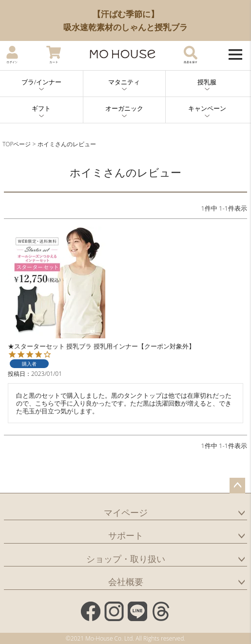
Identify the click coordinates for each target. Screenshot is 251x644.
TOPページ (17, 144)
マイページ (126, 512)
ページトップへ (237, 486)
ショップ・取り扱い (126, 559)
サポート (126, 535)
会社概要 (126, 582)
